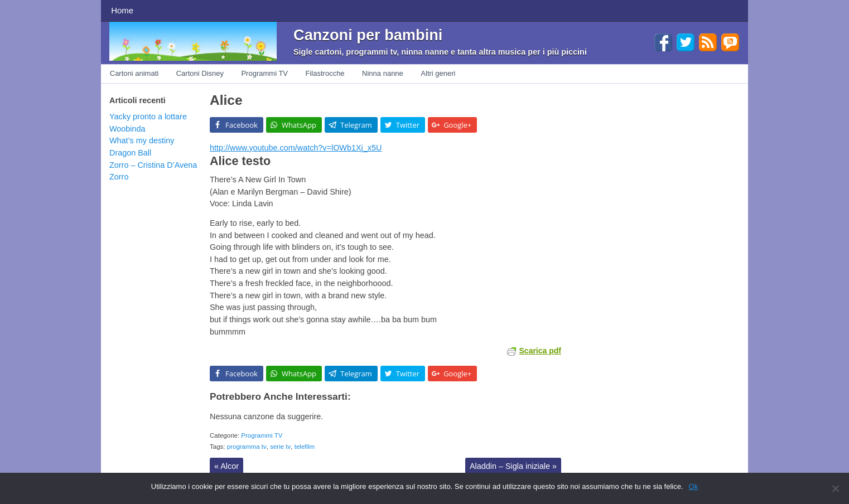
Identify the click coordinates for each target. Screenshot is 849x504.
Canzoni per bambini (368, 35)
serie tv (280, 447)
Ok (694, 486)
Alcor (226, 466)
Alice (226, 100)
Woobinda (127, 129)
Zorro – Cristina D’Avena (153, 165)
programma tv (247, 447)
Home (122, 10)
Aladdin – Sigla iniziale (513, 466)
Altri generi (438, 73)
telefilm (305, 447)
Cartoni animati (134, 73)
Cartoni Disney (200, 73)
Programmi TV (264, 73)
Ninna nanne (383, 73)
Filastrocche (325, 73)
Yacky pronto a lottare (148, 117)
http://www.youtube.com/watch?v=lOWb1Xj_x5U (296, 148)
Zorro (119, 177)
